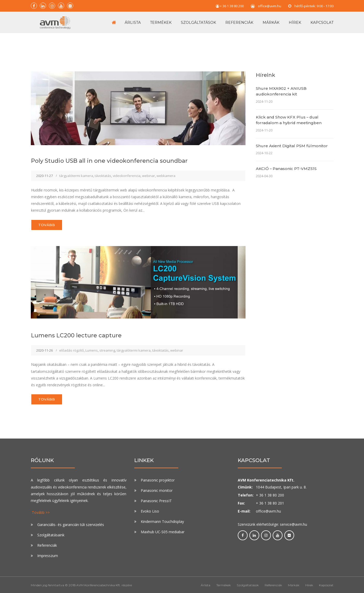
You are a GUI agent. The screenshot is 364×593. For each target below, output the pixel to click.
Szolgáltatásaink (51, 534)
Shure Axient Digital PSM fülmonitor (292, 142)
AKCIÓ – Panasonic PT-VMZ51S (286, 165)
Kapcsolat (322, 20)
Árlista (133, 20)
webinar (148, 172)
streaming (107, 348)
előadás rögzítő (72, 348)
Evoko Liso (150, 510)
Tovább (49, 222)
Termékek (161, 20)
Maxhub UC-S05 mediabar (163, 531)
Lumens (92, 348)
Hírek (295, 20)
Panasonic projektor (158, 479)
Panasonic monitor (157, 490)
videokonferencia (127, 172)
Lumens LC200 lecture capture (83, 333)
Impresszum (48, 555)
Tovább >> (41, 512)
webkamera (166, 172)
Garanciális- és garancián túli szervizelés (71, 524)
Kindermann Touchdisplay (162, 521)
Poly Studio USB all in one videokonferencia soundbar (120, 157)
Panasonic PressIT (156, 500)
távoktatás (103, 172)
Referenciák (239, 20)
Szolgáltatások (198, 20)
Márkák (271, 20)
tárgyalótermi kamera (76, 172)
